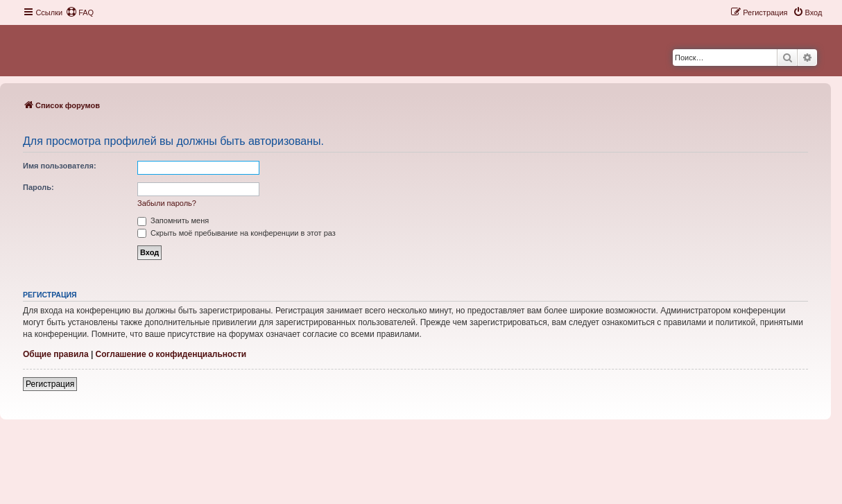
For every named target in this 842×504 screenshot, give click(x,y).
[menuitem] (80, 12)
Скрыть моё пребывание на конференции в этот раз (237, 233)
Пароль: (38, 187)
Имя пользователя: (60, 166)
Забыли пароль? (167, 203)
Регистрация (50, 384)
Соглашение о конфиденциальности (171, 354)
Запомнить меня (173, 220)
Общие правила (56, 354)
